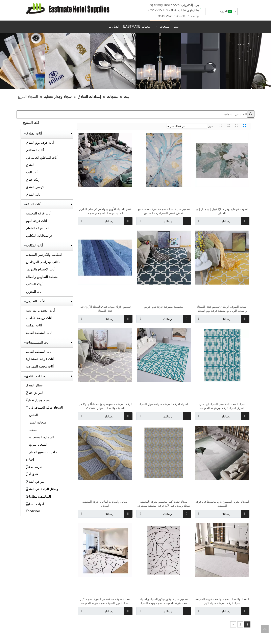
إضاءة (30, 460)
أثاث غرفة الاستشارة (40, 359)
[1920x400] (135, 61)
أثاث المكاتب (34, 246)
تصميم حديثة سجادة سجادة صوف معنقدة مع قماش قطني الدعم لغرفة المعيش (164, 211)
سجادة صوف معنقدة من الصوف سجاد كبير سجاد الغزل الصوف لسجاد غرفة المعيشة (105, 601)
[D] (68, 9)
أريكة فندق (33, 180)
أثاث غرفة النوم (36, 221)
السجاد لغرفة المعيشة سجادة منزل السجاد (164, 404)
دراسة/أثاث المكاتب (39, 236)
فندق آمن (32, 474)
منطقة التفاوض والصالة (42, 277)
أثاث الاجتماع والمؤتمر (41, 270)
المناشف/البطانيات (38, 497)
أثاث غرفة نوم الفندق (40, 143)
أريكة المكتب (35, 284)
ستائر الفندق (34, 386)
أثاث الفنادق (34, 134)
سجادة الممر (38, 423)
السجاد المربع (38, 445)
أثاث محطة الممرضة (40, 367)
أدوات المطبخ (35, 504)
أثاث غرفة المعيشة (39, 214)
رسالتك (96, 221)
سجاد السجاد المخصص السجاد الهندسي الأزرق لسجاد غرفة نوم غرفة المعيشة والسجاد (222, 407)
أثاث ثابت (32, 172)
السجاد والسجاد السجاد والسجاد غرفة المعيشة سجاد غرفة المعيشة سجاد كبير (222, 601)
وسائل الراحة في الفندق (42, 489)
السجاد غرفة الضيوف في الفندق (46, 411)
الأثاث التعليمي (36, 301)
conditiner (33, 511)
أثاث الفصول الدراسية (41, 311)
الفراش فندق (35, 393)
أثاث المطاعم (35, 150)
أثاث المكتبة (34, 326)
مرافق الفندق (35, 482)
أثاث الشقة (33, 204)
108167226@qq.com (164, 5)
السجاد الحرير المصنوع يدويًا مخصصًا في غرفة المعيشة (222, 504)
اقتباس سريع (210, 27)
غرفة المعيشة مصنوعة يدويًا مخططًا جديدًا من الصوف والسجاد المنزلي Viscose (105, 406)
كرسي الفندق (35, 187)
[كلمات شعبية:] (251, 114)
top (265, 629)
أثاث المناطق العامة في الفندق (42, 162)
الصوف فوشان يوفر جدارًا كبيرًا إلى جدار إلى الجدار (222, 211)
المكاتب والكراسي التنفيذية (44, 255)
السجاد (34, 430)
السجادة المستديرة (42, 437)
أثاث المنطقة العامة (39, 333)
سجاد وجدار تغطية (38, 400)
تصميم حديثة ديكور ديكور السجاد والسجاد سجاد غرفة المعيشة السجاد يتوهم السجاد (164, 601)
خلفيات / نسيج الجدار (43, 452)
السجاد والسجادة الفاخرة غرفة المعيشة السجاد (105, 504)
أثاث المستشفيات (38, 343)
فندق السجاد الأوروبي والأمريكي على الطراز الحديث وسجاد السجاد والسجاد (105, 211)
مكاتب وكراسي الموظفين (43, 262)
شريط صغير (34, 467)
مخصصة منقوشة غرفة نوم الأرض (164, 307)
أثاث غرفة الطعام (38, 228)
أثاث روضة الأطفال (39, 318)
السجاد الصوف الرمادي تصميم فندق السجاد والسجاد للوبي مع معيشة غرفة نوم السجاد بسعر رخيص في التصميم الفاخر (222, 309)
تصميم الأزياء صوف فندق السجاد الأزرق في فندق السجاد (105, 309)
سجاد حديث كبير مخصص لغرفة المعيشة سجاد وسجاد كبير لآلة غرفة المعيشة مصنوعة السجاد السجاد (164, 504)
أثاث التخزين (34, 292)
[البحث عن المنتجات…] (132, 115)
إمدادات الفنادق (36, 376)
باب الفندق (33, 195)
